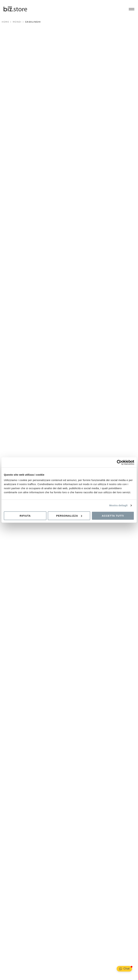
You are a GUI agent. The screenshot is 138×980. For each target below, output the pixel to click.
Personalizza (69, 516)
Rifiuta (25, 516)
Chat (126, 968)
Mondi (17, 22)
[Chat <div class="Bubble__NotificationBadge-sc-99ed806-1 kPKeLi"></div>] (121, 969)
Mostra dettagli (118, 505)
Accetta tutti (113, 516)
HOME (5, 22)
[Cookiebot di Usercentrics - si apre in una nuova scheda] (119, 462)
